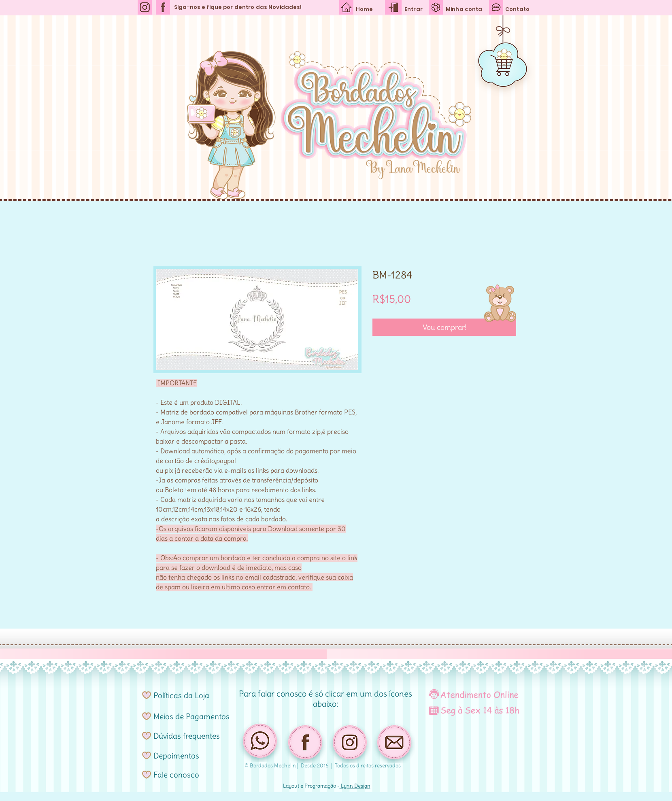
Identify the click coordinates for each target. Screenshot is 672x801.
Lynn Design (355, 786)
